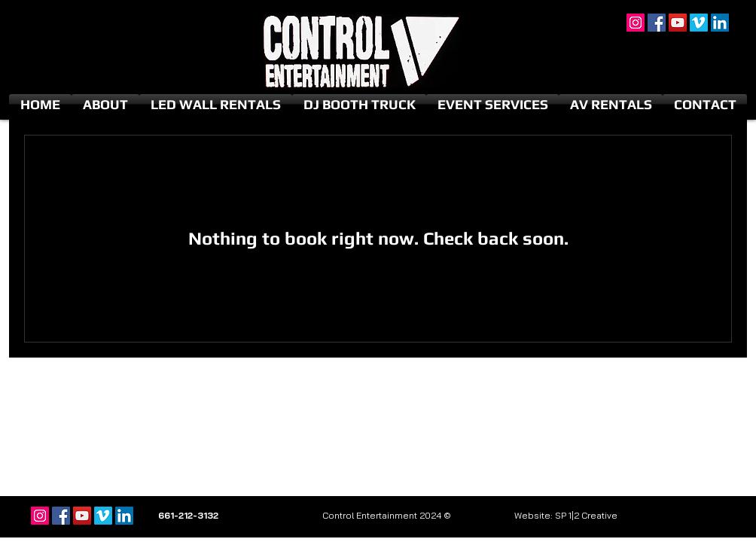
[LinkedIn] (720, 23)
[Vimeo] (699, 23)
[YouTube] (678, 23)
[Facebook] (657, 23)
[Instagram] (636, 23)
